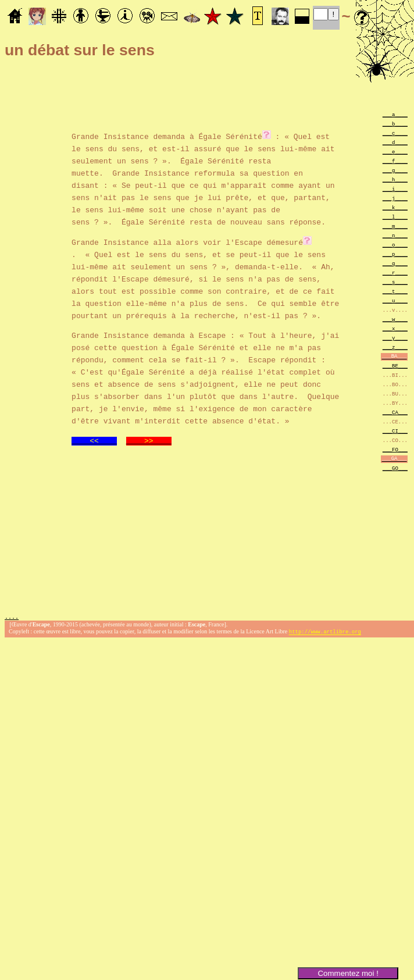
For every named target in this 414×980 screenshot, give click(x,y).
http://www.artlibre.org (325, 632)
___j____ (395, 198)
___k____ (395, 207)
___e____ (395, 152)
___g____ (395, 170)
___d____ (395, 142)
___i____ (395, 189)
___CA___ (395, 412)
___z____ (395, 347)
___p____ (395, 254)
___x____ (395, 328)
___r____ (395, 272)
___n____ (395, 235)
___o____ (395, 245)
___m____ (395, 226)
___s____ (395, 282)
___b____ (395, 124)
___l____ (395, 217)
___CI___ (395, 431)
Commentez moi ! (348, 973)
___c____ (395, 133)
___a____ (395, 114)
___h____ (395, 179)
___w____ (395, 319)
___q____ (395, 263)
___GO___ (395, 468)
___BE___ (395, 366)
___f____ (395, 161)
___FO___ (395, 449)
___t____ (395, 291)
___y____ (395, 338)
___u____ (395, 300)
